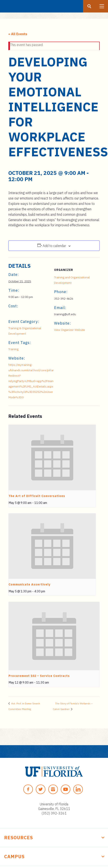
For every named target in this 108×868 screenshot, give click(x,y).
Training (13, 349)
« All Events (18, 34)
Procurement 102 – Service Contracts (39, 676)
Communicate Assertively (29, 584)
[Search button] (89, 6)
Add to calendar (54, 246)
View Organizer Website (70, 330)
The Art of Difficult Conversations (37, 496)
